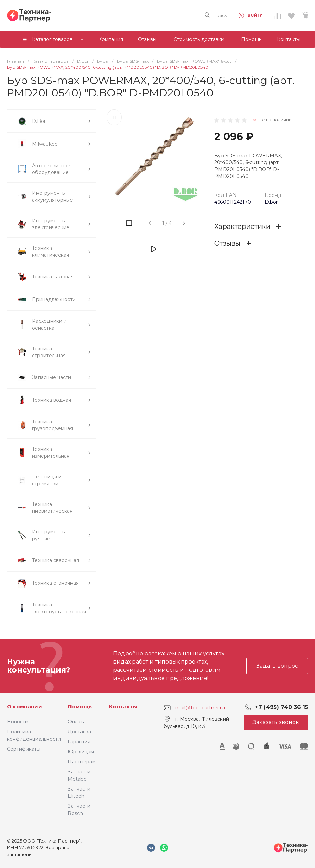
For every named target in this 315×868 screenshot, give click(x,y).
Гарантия (79, 742)
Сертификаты (24, 749)
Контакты (123, 706)
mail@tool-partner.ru (200, 707)
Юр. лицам (81, 752)
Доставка (79, 732)
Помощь (80, 706)
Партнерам (82, 762)
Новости (18, 722)
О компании (24, 706)
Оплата (77, 722)
